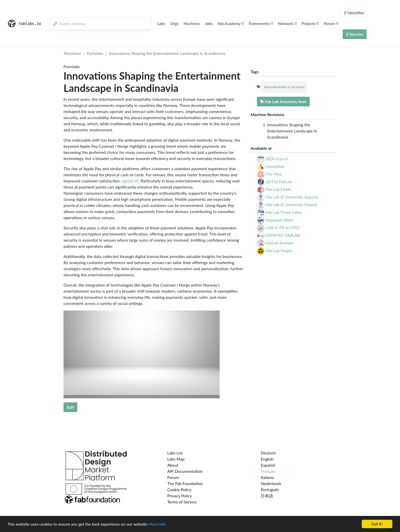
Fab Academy (231, 23)
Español (268, 465)
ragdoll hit (130, 181)
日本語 (267, 496)
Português (270, 490)
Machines (192, 23)
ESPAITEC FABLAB (283, 235)
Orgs (174, 23)
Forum (331, 23)
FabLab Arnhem (279, 243)
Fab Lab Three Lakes (284, 212)
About (173, 465)
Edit (70, 407)
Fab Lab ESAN (278, 189)
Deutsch (268, 453)
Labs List (175, 453)
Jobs (209, 23)
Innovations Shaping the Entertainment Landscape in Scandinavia (167, 53)
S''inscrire (355, 34)
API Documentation (185, 471)
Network (287, 23)
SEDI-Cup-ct (277, 159)
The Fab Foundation (185, 483)
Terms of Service (182, 502)
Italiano (267, 477)
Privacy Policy (180, 496)
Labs (161, 23)
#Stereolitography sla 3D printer (284, 87)
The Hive (274, 174)
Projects (310, 23)
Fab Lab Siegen (279, 250)
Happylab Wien (279, 220)
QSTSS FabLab (279, 182)
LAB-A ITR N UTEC (283, 227)
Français (268, 471)
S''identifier (354, 13)
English (267, 459)
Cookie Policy (179, 490)
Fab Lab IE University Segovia (292, 197)
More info (157, 524)
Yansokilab (275, 166)
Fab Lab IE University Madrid (291, 205)
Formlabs (95, 53)
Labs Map (176, 459)
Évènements (261, 23)
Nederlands (271, 483)
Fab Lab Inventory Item (283, 101)
